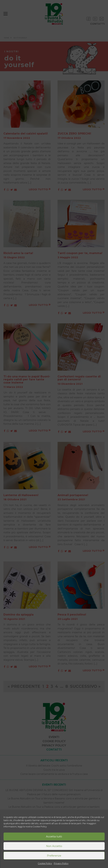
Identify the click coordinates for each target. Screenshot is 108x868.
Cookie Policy (45, 863)
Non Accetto (54, 846)
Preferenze (54, 856)
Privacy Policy (61, 863)
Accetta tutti (54, 836)
